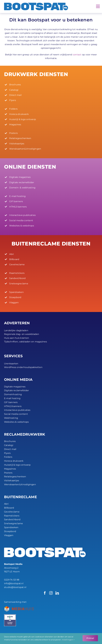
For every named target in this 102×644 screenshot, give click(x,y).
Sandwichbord (12, 519)
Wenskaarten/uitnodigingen (20, 484)
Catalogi (9, 445)
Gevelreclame (12, 512)
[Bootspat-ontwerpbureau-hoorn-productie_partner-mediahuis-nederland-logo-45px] (19, 607)
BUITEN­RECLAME (20, 497)
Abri (6, 504)
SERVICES (13, 356)
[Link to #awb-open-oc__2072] (98, 6)
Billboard (9, 508)
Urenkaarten (11, 364)
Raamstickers (12, 516)
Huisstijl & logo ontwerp (17, 465)
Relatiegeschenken (15, 477)
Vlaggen (9, 535)
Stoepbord (10, 531)
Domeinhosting (13, 394)
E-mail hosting (12, 398)
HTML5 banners (13, 406)
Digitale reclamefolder (16, 390)
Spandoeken (11, 527)
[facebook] (45, 593)
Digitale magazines (15, 387)
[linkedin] (57, 593)
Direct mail (10, 449)
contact (77, 55)
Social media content (16, 414)
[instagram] (51, 593)
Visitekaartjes (12, 481)
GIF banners (11, 402)
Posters (8, 473)
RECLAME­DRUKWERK (25, 434)
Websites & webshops (16, 422)
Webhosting (11, 418)
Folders (8, 457)
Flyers (7, 453)
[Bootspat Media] (36, 4)
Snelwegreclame (13, 523)
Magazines (10, 469)
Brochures (10, 441)
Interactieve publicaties (17, 410)
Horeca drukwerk (14, 461)
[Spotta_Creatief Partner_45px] (10, 615)
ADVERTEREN (17, 323)
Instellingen (68, 640)
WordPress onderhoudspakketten (23, 367)
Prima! (90, 638)
